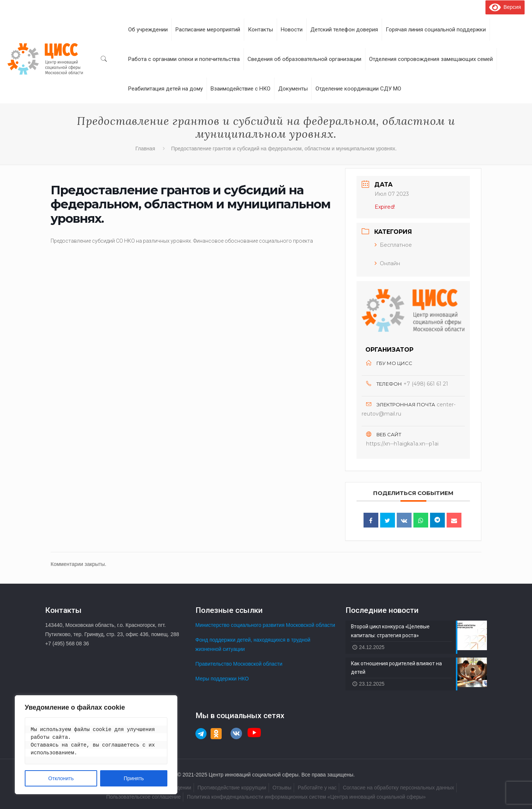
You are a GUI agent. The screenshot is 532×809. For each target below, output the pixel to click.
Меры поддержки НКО (222, 679)
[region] (96, 745)
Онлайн (387, 263)
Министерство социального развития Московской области (265, 625)
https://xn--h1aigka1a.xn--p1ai (402, 444)
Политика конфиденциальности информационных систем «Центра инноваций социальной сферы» (306, 797)
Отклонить (61, 778)
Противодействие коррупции (232, 788)
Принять (134, 778)
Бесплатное (393, 245)
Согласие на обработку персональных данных (398, 788)
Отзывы (282, 788)
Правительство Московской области (239, 664)
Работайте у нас (317, 788)
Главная (145, 149)
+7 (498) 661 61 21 (426, 384)
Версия (505, 7)
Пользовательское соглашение (144, 797)
